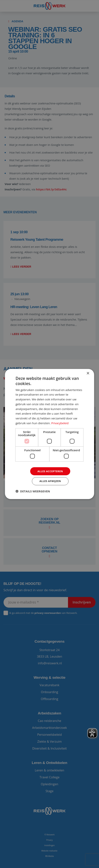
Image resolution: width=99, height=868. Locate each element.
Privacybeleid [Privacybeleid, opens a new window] (60, 422)
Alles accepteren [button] (50, 471)
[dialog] (50, 434)
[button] (33, 492)
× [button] (88, 373)
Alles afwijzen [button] (50, 481)
